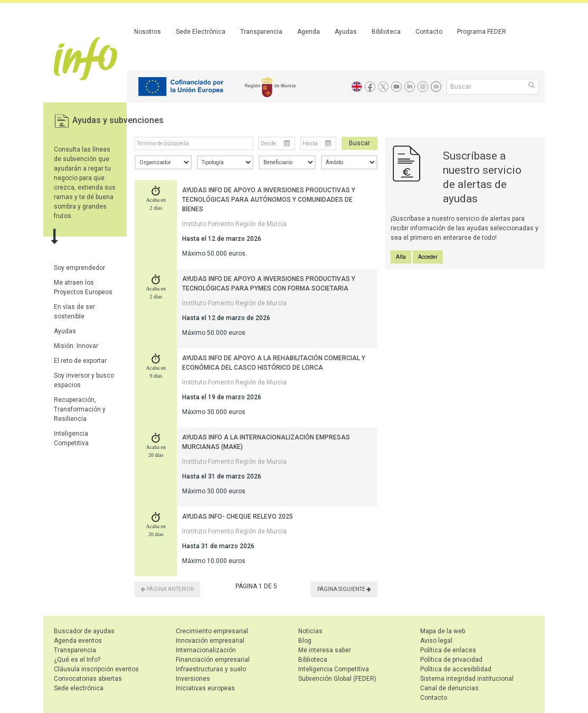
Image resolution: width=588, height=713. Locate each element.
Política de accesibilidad (456, 669)
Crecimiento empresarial (212, 631)
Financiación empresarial (213, 660)
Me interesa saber (325, 650)
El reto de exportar (80, 361)
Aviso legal (436, 641)
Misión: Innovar (76, 346)
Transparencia (261, 32)
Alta (401, 257)
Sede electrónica (79, 688)
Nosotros (148, 32)
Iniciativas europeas (205, 688)
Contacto (429, 32)
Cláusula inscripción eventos (96, 669)
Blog (305, 641)
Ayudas (346, 32)
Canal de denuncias (449, 688)
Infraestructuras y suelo (211, 669)
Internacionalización (206, 650)
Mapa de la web (443, 631)
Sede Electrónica (201, 32)
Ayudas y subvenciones (118, 120)
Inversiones (193, 679)
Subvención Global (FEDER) (337, 679)
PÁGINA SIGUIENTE (344, 589)
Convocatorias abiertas (88, 679)
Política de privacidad (451, 660)
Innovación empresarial (210, 641)
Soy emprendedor (79, 268)
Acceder (428, 257)
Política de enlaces (448, 650)
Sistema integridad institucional (467, 679)
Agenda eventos (78, 641)
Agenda (309, 32)
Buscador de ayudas (84, 631)
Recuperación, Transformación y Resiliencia (80, 409)
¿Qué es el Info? (77, 660)
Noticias (310, 631)
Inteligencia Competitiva (334, 669)
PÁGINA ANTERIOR (167, 589)
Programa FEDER (482, 32)
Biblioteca (386, 32)
